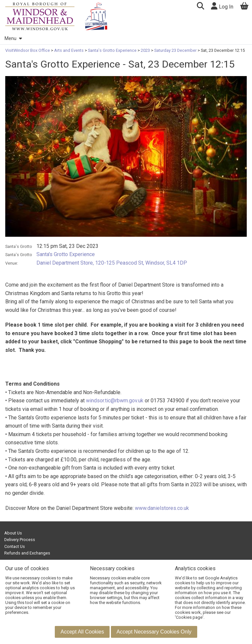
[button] (200, 7)
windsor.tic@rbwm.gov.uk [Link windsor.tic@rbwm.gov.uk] (115, 401)
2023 (145, 50)
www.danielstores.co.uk (162, 508)
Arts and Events (69, 50)
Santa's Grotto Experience (112, 50)
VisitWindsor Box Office (28, 50)
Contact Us (15, 546)
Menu (13, 39)
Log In (222, 6)
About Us (13, 533)
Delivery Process (20, 540)
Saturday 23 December (175, 50)
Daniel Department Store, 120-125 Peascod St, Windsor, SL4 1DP (112, 263)
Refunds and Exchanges (27, 553)
